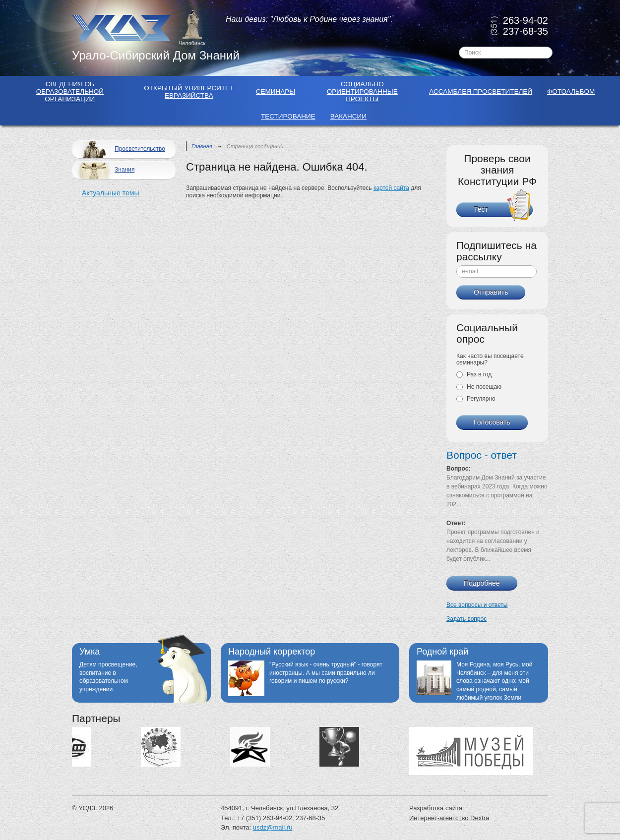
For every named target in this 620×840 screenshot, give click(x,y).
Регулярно (476, 399)
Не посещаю (479, 387)
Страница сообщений (255, 146)
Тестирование (288, 116)
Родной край (442, 652)
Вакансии (348, 116)
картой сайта (391, 188)
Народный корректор (272, 652)
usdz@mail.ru (273, 827)
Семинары (276, 91)
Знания (105, 170)
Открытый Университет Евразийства (189, 92)
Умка (90, 652)
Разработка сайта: (437, 808)
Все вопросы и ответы (477, 605)
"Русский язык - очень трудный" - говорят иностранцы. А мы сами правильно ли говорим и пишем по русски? (326, 673)
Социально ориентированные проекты (362, 91)
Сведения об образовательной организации (70, 91)
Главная (202, 146)
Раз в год (474, 374)
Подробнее (482, 583)
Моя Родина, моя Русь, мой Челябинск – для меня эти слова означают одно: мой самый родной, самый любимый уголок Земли (494, 681)
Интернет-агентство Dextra (449, 818)
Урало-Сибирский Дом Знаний (156, 55)
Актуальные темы (110, 193)
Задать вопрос (466, 619)
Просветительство (120, 150)
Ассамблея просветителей (481, 91)
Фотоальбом (571, 91)
